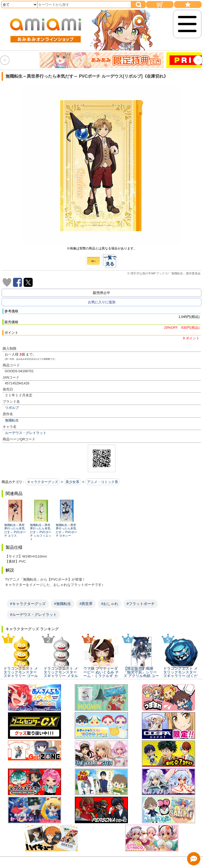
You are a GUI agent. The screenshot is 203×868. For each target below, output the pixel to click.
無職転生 (12, 420)
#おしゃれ (110, 604)
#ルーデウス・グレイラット (33, 615)
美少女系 (72, 482)
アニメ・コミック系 (103, 482)
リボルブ (12, 408)
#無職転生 (63, 604)
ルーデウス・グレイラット (26, 433)
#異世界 (86, 604)
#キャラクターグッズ (28, 604)
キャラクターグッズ (43, 482)
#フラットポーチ (141, 604)
